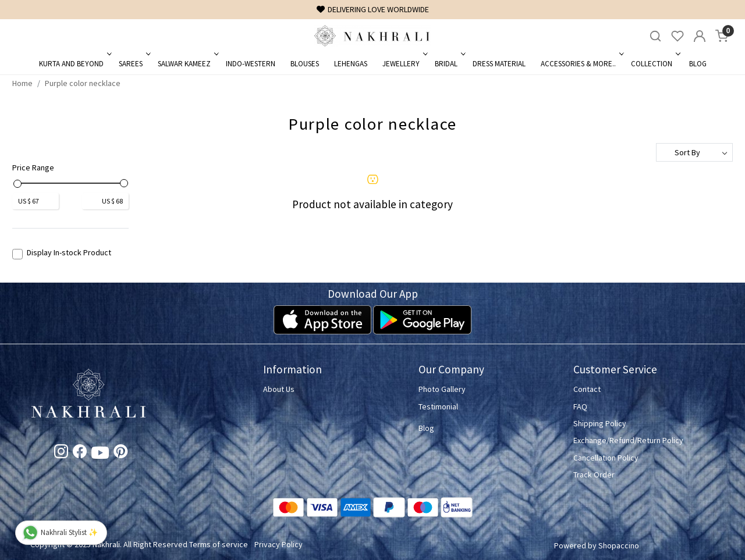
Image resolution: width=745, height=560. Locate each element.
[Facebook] (80, 454)
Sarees (134, 64)
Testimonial (438, 406)
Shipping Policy (600, 423)
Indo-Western (251, 64)
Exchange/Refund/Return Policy (628, 440)
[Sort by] (694, 152)
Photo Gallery (442, 389)
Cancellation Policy (606, 458)
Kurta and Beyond (74, 64)
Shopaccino (619, 545)
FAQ (580, 406)
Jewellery (404, 64)
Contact (587, 389)
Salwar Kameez (187, 64)
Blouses (305, 64)
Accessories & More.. (581, 64)
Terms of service (219, 544)
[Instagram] (61, 454)
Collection (654, 64)
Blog (698, 64)
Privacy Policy (279, 544)
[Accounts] (700, 36)
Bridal (449, 64)
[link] (655, 36)
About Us (279, 389)
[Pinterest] (120, 454)
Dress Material (499, 64)
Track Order (594, 475)
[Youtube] (100, 455)
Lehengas (351, 64)
